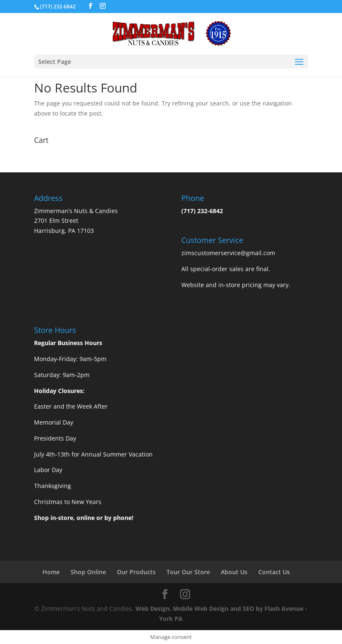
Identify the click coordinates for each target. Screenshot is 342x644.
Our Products (136, 572)
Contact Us (274, 572)
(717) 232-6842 (202, 211)
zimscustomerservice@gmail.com (228, 253)
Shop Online (88, 572)
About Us (234, 572)
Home (51, 572)
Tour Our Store (188, 572)
